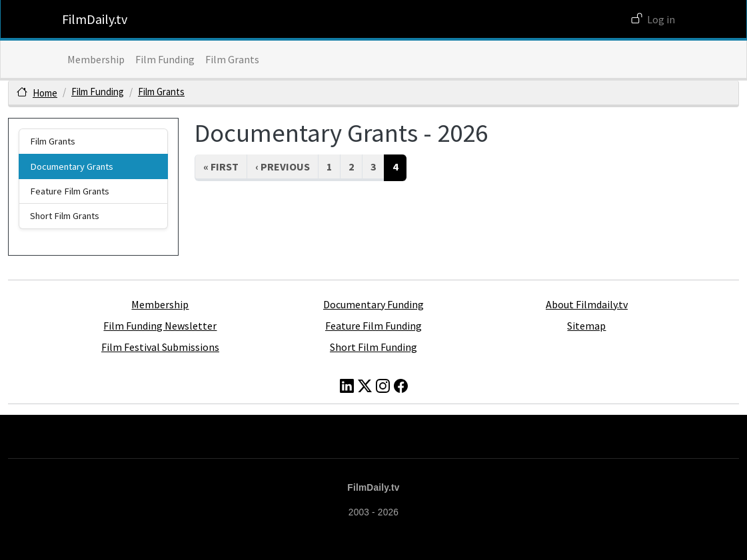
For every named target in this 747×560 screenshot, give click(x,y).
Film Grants (232, 59)
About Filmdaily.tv (587, 304)
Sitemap (586, 326)
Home (45, 93)
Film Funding (165, 59)
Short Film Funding (373, 347)
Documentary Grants (72, 166)
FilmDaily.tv (95, 19)
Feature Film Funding (373, 326)
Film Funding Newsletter (160, 326)
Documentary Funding (373, 304)
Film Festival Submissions (160, 347)
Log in (661, 19)
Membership (96, 59)
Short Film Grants (65, 216)
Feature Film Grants (70, 191)
